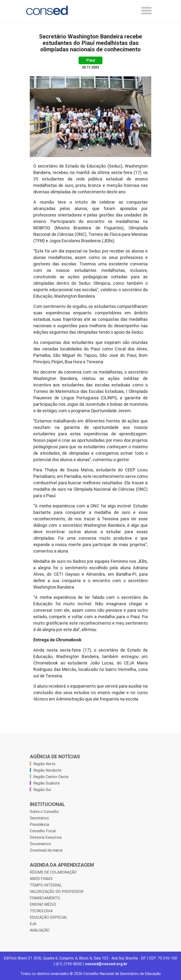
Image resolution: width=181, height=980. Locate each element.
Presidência (39, 824)
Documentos (40, 844)
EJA (33, 924)
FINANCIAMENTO (45, 898)
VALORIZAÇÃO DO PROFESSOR (57, 891)
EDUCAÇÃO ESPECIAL (49, 917)
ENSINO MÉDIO (43, 904)
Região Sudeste (46, 783)
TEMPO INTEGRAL (46, 885)
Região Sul (42, 790)
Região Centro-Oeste (51, 777)
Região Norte (44, 764)
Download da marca (46, 850)
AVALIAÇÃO (40, 930)
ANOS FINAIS (41, 879)
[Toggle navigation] (146, 11)
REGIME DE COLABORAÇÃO (53, 872)
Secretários (39, 818)
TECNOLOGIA (41, 911)
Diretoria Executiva (46, 837)
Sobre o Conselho (44, 811)
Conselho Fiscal (43, 831)
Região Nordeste (47, 770)
